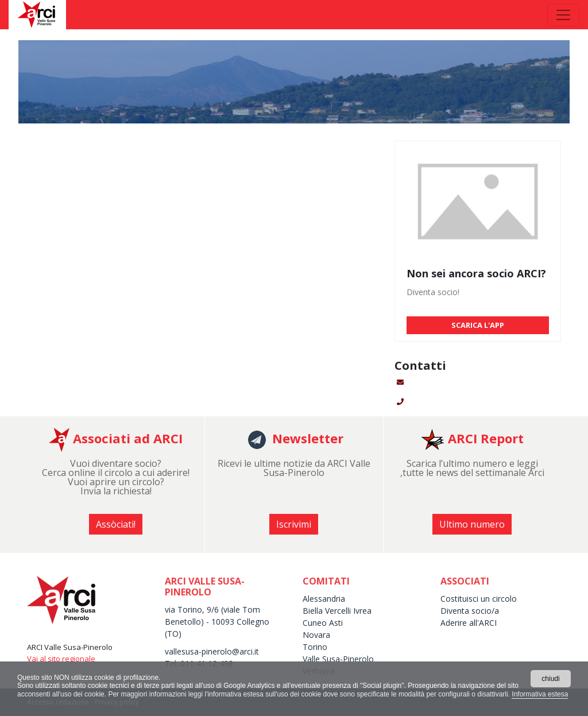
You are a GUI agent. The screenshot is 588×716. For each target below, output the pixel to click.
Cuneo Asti (323, 623)
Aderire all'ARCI (469, 623)
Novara (316, 635)
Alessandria (324, 599)
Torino (315, 647)
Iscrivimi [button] (294, 524)
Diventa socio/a (470, 611)
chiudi (550, 679)
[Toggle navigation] (563, 15)
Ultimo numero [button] (472, 524)
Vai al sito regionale (61, 659)
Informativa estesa (540, 694)
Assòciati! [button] (116, 524)
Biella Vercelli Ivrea (337, 611)
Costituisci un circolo (479, 599)
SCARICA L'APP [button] (478, 325)
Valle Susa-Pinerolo (338, 659)
